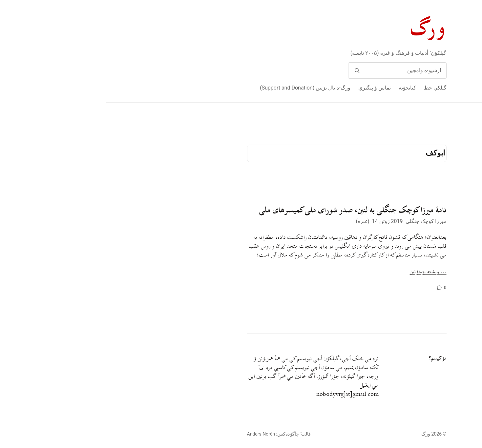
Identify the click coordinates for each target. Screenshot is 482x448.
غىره (257, 221)
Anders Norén (155, 434)
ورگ (323, 29)
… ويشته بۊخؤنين (323, 272)
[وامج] (251, 71)
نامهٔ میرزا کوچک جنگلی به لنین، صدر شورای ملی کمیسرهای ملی (247, 210)
